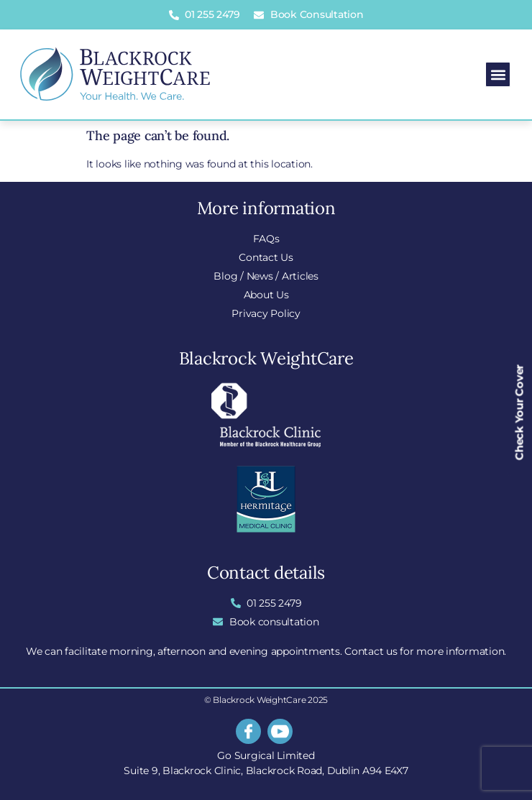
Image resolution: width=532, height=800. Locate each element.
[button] (498, 74)
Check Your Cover (519, 412)
